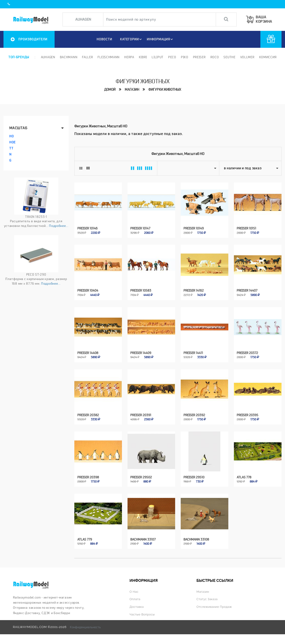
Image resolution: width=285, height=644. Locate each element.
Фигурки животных (165, 90)
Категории (131, 39)
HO (11, 136)
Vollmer (247, 57)
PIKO (185, 57)
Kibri (143, 57)
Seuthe (229, 57)
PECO (172, 57)
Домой (110, 90)
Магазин (132, 90)
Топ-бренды (19, 57)
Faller (87, 57)
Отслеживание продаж (215, 606)
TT (11, 148)
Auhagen (48, 57)
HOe (12, 142)
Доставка (137, 606)
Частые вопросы (142, 613)
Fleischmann (109, 57)
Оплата (135, 598)
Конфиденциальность (85, 626)
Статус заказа (207, 598)
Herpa (129, 57)
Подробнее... (59, 226)
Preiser (199, 57)
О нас (134, 591)
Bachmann (69, 57)
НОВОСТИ (104, 39)
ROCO (215, 57)
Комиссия (268, 57)
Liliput (158, 57)
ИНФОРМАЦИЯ (161, 39)
